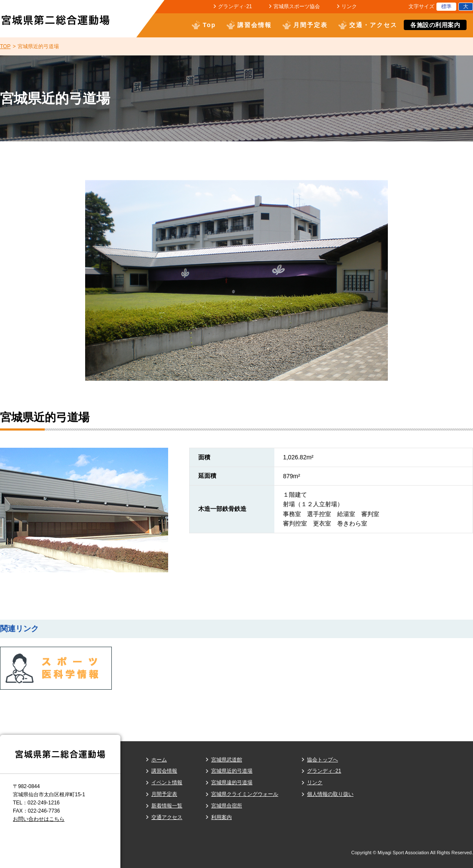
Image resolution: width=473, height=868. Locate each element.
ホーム (159, 760)
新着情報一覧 (167, 806)
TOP (5, 46)
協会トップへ (322, 760)
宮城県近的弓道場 (232, 771)
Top (209, 25)
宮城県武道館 (227, 760)
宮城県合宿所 (227, 806)
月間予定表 (310, 25)
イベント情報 (167, 782)
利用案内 (221, 817)
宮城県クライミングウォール (245, 794)
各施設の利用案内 (435, 25)
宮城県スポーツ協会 (297, 6)
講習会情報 (255, 25)
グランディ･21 (235, 6)
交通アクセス (167, 817)
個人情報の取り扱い (330, 794)
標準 (446, 6)
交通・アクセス (373, 25)
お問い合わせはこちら (39, 819)
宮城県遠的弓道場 (232, 782)
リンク (349, 6)
